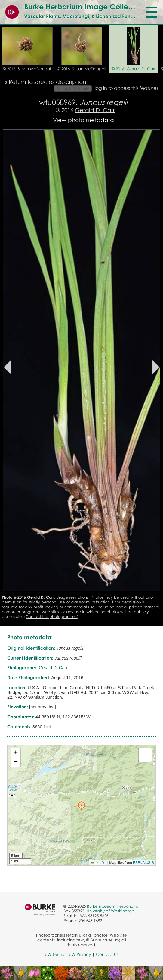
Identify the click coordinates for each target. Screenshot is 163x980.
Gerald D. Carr (95, 110)
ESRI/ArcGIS (143, 863)
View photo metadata (83, 120)
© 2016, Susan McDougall (27, 69)
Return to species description (47, 82)
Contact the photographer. (51, 616)
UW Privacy (80, 954)
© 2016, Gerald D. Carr (134, 69)
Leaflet (98, 863)
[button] (81, 805)
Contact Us (107, 954)
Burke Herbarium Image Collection (85, 6)
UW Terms (54, 954)
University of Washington (110, 911)
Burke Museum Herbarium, (113, 906)
